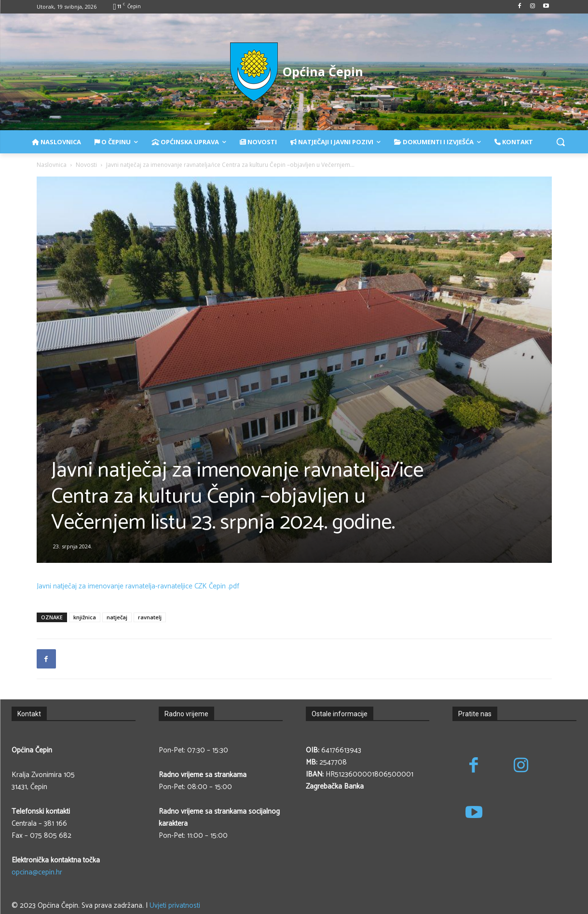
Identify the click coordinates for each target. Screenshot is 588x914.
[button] (561, 142)
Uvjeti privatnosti (175, 906)
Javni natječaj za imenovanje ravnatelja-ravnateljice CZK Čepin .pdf (138, 586)
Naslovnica (52, 165)
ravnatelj (150, 617)
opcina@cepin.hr (37, 872)
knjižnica (85, 617)
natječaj (117, 617)
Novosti (86, 165)
